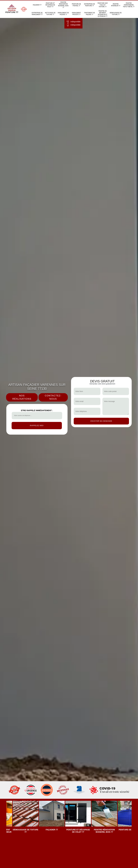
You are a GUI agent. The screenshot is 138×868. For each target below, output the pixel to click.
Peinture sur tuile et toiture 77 (103, 5)
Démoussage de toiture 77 (116, 14)
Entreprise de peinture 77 (90, 5)
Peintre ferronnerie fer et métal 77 (129, 5)
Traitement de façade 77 (89, 14)
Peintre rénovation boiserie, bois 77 (63, 5)
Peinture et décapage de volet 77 (50, 5)
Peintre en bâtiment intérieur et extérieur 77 (103, 14)
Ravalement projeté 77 (76, 14)
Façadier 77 (37, 5)
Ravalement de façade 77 (63, 14)
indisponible (73, 22)
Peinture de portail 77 (76, 5)
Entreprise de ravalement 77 (37, 14)
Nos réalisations (22, 397)
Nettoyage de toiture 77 (50, 14)
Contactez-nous (53, 397)
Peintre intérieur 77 (116, 5)
